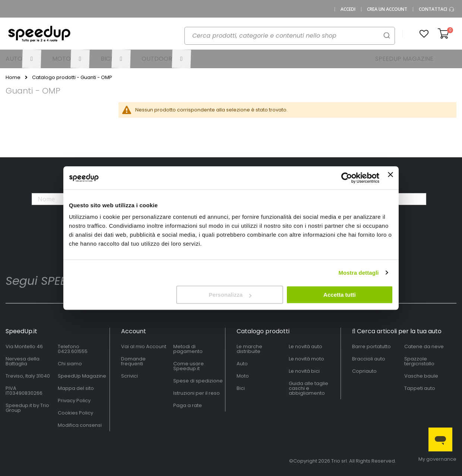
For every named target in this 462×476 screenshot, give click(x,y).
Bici (241, 388)
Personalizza (230, 295)
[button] (424, 34)
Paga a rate (188, 405)
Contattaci (437, 9)
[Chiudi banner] (390, 178)
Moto (243, 376)
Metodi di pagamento (188, 349)
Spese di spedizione (198, 381)
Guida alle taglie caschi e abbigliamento (308, 388)
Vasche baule (421, 376)
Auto (242, 364)
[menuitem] (23, 59)
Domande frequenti (133, 361)
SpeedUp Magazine (82, 376)
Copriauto (364, 371)
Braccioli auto (369, 359)
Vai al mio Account (144, 346)
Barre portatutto (371, 346)
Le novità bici (304, 371)
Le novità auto (306, 346)
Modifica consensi (80, 425)
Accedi (348, 9)
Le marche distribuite (249, 349)
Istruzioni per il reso (197, 393)
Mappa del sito (76, 388)
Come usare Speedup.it (189, 366)
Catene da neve (424, 346)
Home (13, 78)
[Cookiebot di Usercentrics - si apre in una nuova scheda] (347, 178)
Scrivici (129, 376)
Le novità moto (306, 359)
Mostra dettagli (358, 273)
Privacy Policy (74, 401)
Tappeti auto (420, 388)
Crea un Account (387, 9)
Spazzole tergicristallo (419, 361)
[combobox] (290, 36)
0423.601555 (73, 351)
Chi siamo (70, 364)
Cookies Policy (75, 413)
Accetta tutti (340, 295)
